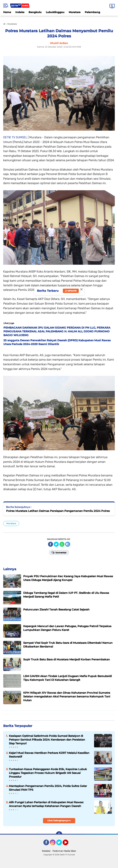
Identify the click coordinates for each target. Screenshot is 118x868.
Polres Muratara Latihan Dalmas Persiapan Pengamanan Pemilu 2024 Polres (58, 511)
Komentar (59, 552)
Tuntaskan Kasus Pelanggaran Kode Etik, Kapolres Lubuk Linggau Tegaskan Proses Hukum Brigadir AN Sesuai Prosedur (48, 773)
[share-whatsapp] (62, 544)
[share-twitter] (56, 544)
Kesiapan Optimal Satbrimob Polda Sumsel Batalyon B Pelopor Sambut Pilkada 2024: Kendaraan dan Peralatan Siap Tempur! (47, 740)
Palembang (92, 12)
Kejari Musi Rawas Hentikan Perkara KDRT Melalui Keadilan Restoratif (49, 755)
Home (7, 12)
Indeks (20, 12)
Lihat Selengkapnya (59, 820)
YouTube (68, 844)
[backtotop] (59, 835)
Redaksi (46, 851)
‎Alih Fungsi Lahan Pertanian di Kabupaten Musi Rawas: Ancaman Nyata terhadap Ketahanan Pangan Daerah (46, 804)
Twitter (61, 844)
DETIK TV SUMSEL (15, 137)
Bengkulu (35, 12)
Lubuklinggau (55, 12)
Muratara (75, 12)
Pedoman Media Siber (64, 851)
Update (71, 291)
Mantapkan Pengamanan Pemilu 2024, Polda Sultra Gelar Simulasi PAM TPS (48, 788)
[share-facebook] (51, 544)
